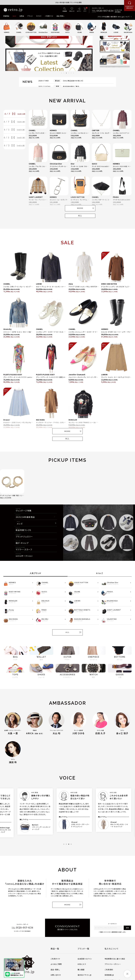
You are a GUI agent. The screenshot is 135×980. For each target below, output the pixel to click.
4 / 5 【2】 (15, 139)
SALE (14, 16)
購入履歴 (81, 970)
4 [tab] (69, 73)
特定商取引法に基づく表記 (115, 959)
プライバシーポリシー (113, 964)
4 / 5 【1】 (15, 131)
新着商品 (6, 16)
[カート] (85, 10)
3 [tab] (66, 73)
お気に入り (82, 964)
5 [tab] (71, 73)
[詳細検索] (65, 10)
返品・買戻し (61, 16)
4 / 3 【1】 (15, 147)
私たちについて (112, 949)
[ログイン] (79, 10)
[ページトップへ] (127, 974)
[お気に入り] (72, 10)
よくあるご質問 (56, 964)
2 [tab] (64, 73)
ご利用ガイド (49, 16)
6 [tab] (74, 73)
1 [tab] (61, 73)
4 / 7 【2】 (15, 122)
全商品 (22, 16)
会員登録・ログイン (85, 959)
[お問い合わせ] (130, 5)
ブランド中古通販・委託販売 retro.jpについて (114, 17)
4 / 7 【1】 (15, 114)
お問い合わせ (56, 975)
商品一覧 (55, 949)
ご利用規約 (109, 970)
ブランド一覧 (83, 949)
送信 (127, 928)
